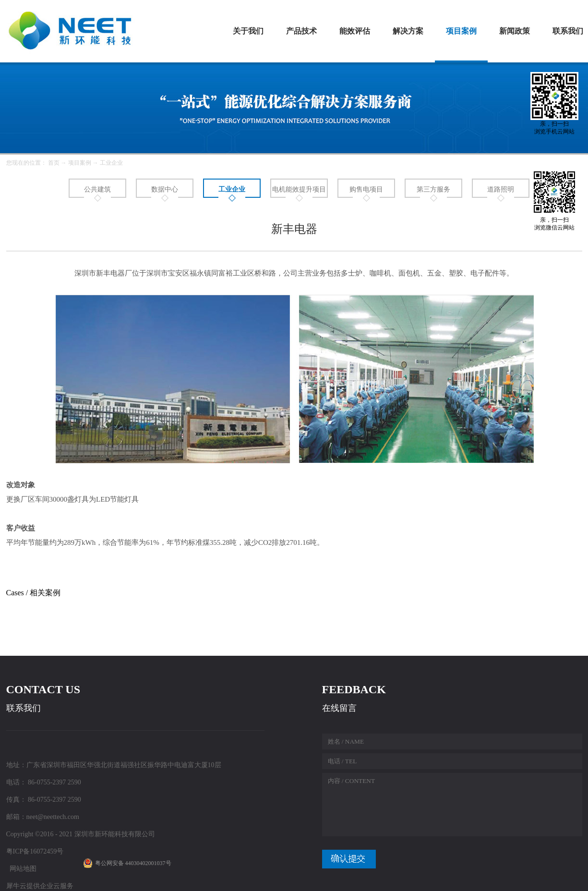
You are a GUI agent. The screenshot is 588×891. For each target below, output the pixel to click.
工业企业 (111, 163)
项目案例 (80, 163)
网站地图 (21, 869)
